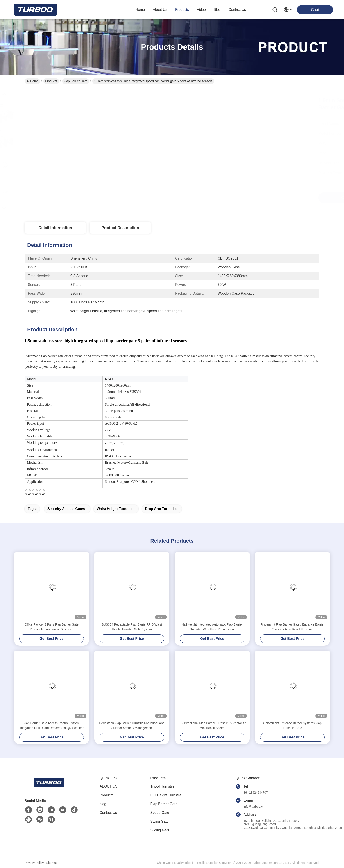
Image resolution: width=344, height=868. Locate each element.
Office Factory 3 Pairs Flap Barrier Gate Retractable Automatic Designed (52, 627)
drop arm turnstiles (162, 509)
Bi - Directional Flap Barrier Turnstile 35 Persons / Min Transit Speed (212, 725)
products (182, 10)
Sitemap (52, 863)
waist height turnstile (115, 509)
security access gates (66, 509)
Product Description (120, 228)
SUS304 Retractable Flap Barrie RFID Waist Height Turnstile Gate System (132, 627)
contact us (237, 10)
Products (51, 81)
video (201, 10)
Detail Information (55, 228)
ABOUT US (109, 786)
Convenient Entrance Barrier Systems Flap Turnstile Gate (292, 725)
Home (140, 10)
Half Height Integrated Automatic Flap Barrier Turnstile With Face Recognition (212, 627)
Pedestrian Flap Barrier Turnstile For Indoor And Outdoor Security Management (132, 725)
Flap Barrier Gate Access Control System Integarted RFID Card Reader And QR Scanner (52, 725)
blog (217, 10)
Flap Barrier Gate (76, 81)
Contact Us (108, 813)
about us (160, 10)
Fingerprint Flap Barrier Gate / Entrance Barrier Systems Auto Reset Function (292, 627)
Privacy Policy (34, 863)
